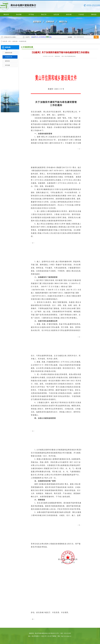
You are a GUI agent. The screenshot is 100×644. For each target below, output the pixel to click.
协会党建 (19, 14)
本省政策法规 (23, 41)
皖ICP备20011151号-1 (54, 633)
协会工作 (44, 14)
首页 (9, 41)
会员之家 (56, 14)
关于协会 (31, 14)
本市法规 (7, 65)
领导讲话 (7, 61)
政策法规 (69, 14)
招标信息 (94, 14)
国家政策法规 (9, 53)
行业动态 (81, 14)
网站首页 (6, 14)
